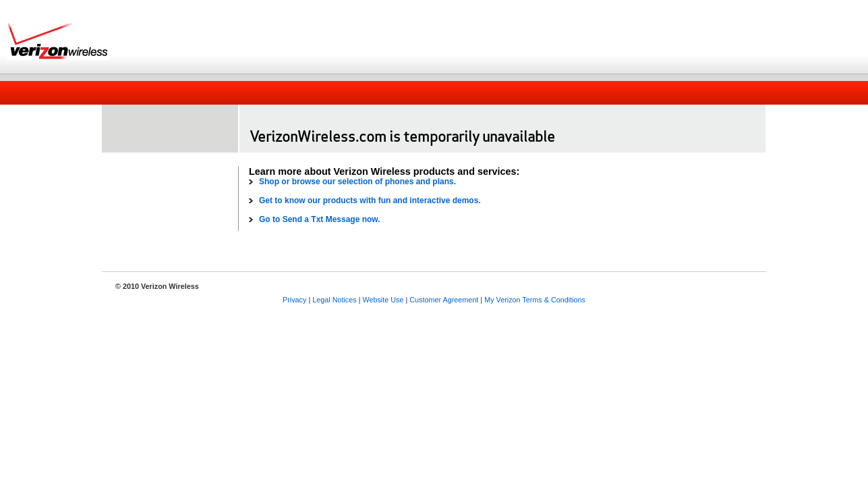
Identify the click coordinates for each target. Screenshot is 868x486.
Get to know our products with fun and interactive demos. (370, 200)
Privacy (294, 300)
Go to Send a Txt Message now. (320, 219)
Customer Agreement (444, 300)
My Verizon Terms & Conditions (535, 300)
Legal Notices (334, 300)
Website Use (383, 300)
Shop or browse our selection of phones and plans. (357, 182)
